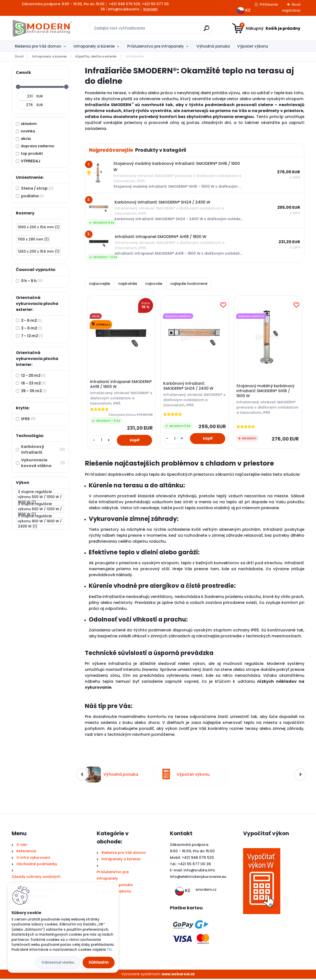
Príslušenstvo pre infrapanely (156, 46)
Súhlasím (99, 962)
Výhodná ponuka (213, 46)
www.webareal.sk (178, 975)
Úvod (19, 56)
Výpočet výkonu (253, 46)
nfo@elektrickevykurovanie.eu (199, 878)
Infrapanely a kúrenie (94, 46)
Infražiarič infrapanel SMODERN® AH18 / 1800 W (115, 385)
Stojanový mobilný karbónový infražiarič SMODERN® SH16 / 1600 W (266, 391)
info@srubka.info (199, 871)
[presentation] (82, 776)
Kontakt (151, 9)
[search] (206, 30)
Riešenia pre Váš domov (38, 46)
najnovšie (154, 284)
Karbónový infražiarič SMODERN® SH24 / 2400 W (189, 386)
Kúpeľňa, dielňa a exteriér (96, 56)
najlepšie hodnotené (189, 284)
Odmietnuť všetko (58, 962)
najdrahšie (128, 284)
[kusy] (102, 441)
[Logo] (42, 28)
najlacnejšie (100, 284)
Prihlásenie (269, 4)
